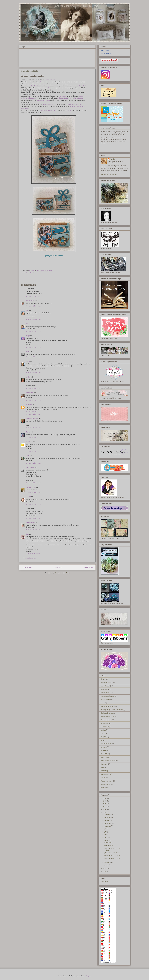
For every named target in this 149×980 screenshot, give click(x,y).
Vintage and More (106, 781)
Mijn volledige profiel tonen (109, 174)
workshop (104, 788)
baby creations (105, 693)
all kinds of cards (106, 683)
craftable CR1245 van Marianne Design (70, 98)
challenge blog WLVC (108, 716)
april (106, 837)
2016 (105, 809)
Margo (28, 336)
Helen (28, 324)
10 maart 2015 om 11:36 (33, 331)
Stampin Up (104, 771)
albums (103, 679)
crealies (103, 730)
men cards (104, 754)
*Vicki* (28, 351)
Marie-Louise (30, 300)
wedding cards (105, 784)
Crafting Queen (31, 487)
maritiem (103, 750)
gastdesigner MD (106, 744)
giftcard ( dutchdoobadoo (112, 853)
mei (106, 835)
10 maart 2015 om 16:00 (33, 357)
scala (102, 767)
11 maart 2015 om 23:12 (33, 463)
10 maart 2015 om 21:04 (33, 414)
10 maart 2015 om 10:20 (33, 306)
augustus (108, 826)
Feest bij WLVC (109, 846)
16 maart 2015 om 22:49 (33, 518)
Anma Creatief (30, 273)
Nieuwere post (26, 567)
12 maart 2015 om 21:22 (33, 483)
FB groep (104, 737)
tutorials (103, 778)
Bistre (102, 703)
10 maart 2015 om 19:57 (33, 400)
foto (102, 740)
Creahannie (29, 393)
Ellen (27, 310)
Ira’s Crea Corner (31, 411)
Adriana (28, 497)
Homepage (58, 567)
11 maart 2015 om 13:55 (33, 438)
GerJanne (29, 442)
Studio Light (83, 86)
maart (107, 840)
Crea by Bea (105, 727)
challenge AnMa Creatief (112, 859)
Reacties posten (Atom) (62, 573)
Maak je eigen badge (106, 54)
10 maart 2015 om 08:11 (33, 296)
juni (106, 832)
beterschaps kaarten (107, 696)
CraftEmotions (36, 86)
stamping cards (106, 774)
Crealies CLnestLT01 (49, 104)
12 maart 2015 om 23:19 (33, 493)
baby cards (104, 689)
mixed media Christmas (108, 761)
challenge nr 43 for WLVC (112, 856)
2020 (105, 798)
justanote (104, 747)
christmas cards (106, 720)
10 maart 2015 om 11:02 (33, 320)
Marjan (28, 432)
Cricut (102, 733)
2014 (105, 868)
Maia (27, 534)
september (108, 823)
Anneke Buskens (105, 50)
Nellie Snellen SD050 (75, 104)
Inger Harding (30, 467)
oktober (107, 820)
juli (106, 829)
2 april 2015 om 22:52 (33, 554)
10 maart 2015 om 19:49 (33, 389)
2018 (105, 804)
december (108, 815)
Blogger (88, 976)
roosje (70, 110)
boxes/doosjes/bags (107, 706)
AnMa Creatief (50, 80)
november (108, 818)
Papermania (52, 88)
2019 (105, 801)
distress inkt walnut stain (48, 110)
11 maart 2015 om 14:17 (33, 451)
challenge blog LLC (107, 713)
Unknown (29, 405)
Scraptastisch (30, 522)
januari (107, 865)
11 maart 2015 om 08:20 (33, 428)
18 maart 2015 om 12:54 (33, 530)
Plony (28, 455)
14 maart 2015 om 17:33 (33, 504)
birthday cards (105, 700)
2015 (105, 812)
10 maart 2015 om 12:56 (33, 347)
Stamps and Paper (32, 418)
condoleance (105, 723)
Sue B (28, 361)
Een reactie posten (30, 558)
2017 (105, 807)
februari (107, 862)
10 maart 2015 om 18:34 (33, 373)
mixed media (105, 757)
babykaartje (108, 843)
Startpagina (104, 882)
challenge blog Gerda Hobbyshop (112, 710)
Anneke (112, 159)
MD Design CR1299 (43, 100)
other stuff (104, 764)
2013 (105, 871)
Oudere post (89, 567)
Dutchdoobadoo (45, 82)
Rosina (28, 377)
